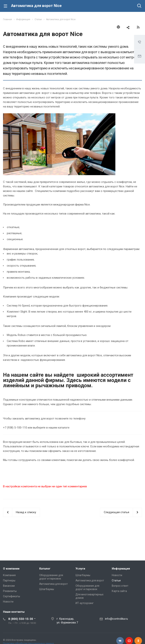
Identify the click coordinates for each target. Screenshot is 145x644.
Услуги (80, 569)
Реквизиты (10, 591)
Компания (9, 575)
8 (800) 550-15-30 (21, 619)
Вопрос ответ (120, 586)
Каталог (45, 569)
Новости (8, 602)
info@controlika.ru (116, 619)
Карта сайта (119, 591)
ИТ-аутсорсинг (85, 603)
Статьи (116, 580)
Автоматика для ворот (54, 584)
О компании (11, 569)
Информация (121, 569)
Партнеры (9, 580)
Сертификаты (12, 596)
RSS (138, 27)
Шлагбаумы (47, 589)
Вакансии (9, 586)
